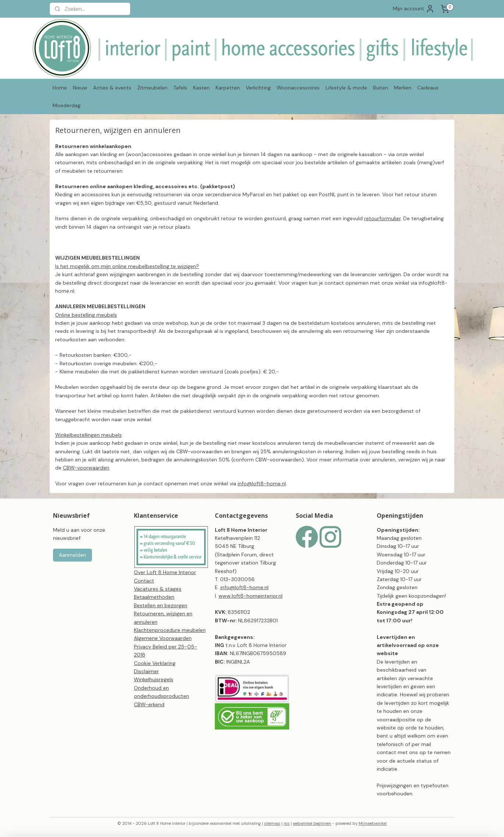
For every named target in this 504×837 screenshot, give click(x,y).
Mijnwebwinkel (373, 823)
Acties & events (112, 88)
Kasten (201, 88)
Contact (144, 581)
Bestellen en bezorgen (161, 605)
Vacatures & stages (158, 589)
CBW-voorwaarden (86, 468)
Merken (403, 88)
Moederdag (67, 105)
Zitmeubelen (152, 88)
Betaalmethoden (154, 597)
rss (287, 823)
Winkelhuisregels (154, 679)
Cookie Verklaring (155, 663)
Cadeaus (428, 88)
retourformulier (382, 218)
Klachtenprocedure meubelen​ (170, 630)
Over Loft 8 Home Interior (165, 572)
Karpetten (228, 88)
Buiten (381, 88)
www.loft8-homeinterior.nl (251, 596)
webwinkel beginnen (312, 823)
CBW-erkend (149, 704)
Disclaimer (146, 671)
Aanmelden (72, 555)
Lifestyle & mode (346, 88)
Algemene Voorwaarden (163, 638)
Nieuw (80, 88)
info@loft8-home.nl (262, 483)
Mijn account (414, 9)
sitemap (272, 823)
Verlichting (258, 88)
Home (60, 88)
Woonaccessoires (298, 88)
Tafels (180, 88)
